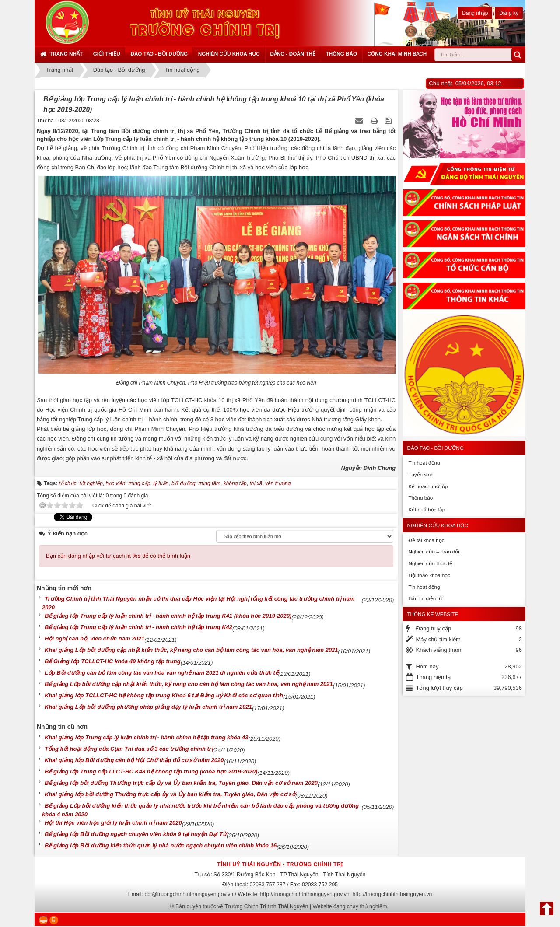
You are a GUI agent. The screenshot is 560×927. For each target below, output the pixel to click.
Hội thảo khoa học (429, 575)
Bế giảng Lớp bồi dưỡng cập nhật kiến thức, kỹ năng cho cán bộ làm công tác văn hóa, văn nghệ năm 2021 (189, 684)
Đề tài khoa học (426, 540)
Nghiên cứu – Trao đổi (434, 551)
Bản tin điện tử (425, 598)
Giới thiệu (107, 54)
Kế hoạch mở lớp (428, 486)
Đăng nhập (475, 13)
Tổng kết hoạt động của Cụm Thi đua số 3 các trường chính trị (129, 749)
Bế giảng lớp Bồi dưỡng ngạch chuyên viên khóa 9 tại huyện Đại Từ (136, 834)
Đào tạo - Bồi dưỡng (159, 54)
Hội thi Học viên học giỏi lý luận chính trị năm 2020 (113, 823)
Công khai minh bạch (397, 54)
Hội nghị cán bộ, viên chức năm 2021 (94, 638)
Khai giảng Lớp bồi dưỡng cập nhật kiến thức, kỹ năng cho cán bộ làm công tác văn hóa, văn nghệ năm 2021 (191, 650)
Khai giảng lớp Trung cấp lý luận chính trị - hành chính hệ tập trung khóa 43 (146, 737)
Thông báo (341, 54)
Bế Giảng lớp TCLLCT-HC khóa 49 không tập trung (113, 661)
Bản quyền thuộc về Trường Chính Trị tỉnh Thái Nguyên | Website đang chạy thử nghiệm (281, 906)
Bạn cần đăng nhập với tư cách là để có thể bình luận (118, 556)
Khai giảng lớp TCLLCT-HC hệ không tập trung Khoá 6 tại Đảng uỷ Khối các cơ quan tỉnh (164, 695)
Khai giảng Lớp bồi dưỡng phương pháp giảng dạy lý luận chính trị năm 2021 (148, 707)
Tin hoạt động (424, 463)
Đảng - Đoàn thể (293, 54)
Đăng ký (509, 13)
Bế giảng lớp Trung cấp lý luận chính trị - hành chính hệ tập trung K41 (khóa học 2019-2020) (168, 616)
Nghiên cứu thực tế (430, 563)
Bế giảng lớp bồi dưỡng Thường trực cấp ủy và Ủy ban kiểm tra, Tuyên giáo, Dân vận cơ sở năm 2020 (181, 783)
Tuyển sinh (421, 474)
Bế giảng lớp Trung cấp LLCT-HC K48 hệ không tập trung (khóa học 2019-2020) (151, 771)
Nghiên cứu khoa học (229, 54)
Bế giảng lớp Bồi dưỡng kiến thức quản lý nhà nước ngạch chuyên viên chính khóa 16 (161, 845)
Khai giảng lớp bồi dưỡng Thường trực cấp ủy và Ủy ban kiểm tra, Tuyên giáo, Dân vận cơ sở (170, 794)
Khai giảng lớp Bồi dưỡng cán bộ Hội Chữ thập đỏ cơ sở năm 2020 (134, 760)
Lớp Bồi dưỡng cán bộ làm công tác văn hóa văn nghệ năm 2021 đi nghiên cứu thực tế (161, 673)
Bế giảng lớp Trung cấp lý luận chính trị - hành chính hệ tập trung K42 (138, 627)
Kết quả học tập (427, 509)
